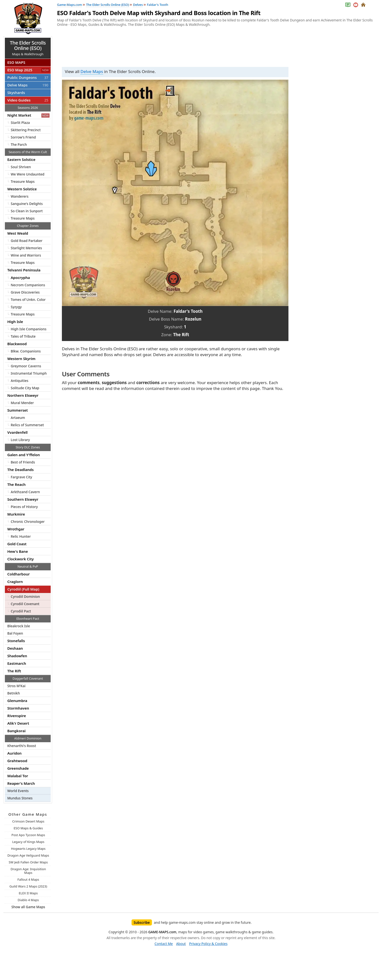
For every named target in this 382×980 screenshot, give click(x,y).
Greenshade (18, 768)
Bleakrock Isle (19, 626)
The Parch (19, 144)
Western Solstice (22, 189)
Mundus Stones (20, 798)
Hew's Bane (18, 551)
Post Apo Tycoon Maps (28, 835)
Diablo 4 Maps (28, 900)
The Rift (14, 671)
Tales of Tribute (23, 336)
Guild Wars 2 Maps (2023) (28, 886)
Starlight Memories (26, 248)
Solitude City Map (25, 388)
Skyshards (16, 92)
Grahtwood (17, 761)
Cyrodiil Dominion (25, 596)
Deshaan (15, 648)
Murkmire (16, 514)
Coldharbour (19, 574)
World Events (18, 791)
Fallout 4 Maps (28, 879)
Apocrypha (20, 277)
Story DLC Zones (28, 447)
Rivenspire (17, 716)
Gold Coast (17, 544)
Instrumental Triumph (29, 373)
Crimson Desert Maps (28, 821)
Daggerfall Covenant (28, 678)
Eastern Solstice (21, 159)
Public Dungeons (28, 77)
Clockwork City (20, 559)
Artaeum (18, 418)
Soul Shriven (21, 167)
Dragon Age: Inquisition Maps (28, 871)
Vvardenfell (17, 432)
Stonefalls (16, 641)
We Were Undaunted (28, 174)
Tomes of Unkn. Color (28, 300)
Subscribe (142, 922)
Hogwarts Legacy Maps (28, 849)
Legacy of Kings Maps (28, 842)
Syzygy (16, 307)
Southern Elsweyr (23, 499)
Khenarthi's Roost (22, 746)
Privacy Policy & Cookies (208, 944)
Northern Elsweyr (23, 395)
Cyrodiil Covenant (25, 604)
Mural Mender (22, 403)
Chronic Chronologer (28, 522)
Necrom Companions (28, 285)
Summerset (18, 410)
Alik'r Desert (18, 723)
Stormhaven (18, 708)
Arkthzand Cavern (25, 492)
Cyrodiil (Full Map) (23, 589)
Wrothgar (16, 529)
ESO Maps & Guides (28, 828)
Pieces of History (24, 507)
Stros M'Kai (16, 686)
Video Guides (28, 100)
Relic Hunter (21, 536)
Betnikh (14, 693)
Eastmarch (17, 663)
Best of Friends (23, 462)
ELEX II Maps (28, 893)
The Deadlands (20, 470)
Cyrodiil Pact (21, 611)
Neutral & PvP (28, 566)
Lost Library (20, 440)
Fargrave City (21, 477)
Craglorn (15, 582)
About (181, 944)
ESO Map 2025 (28, 70)
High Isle (15, 322)
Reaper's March (21, 783)
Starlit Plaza (20, 123)
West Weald (18, 233)
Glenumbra (17, 701)
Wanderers (20, 196)
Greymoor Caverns (26, 366)
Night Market (28, 115)
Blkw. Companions (26, 351)
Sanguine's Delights (27, 204)
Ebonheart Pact (28, 619)
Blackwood (17, 344)
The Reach (16, 484)
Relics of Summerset (27, 425)
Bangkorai (16, 731)
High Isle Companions (29, 329)
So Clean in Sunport (27, 211)
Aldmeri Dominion (28, 738)
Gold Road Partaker (27, 241)
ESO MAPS (16, 62)
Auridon (14, 753)
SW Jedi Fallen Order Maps (28, 862)
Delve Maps (92, 71)
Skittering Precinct (26, 130)
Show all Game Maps (28, 907)
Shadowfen (17, 656)
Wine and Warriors (26, 255)
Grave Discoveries (25, 292)
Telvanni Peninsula (24, 270)
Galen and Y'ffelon (24, 455)
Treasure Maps (23, 181)
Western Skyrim (21, 359)
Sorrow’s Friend (23, 137)
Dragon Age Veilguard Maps (28, 855)
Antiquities (19, 381)
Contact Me (164, 944)
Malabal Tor (18, 776)
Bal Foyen (15, 633)
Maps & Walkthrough (28, 48)
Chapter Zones (28, 226)
